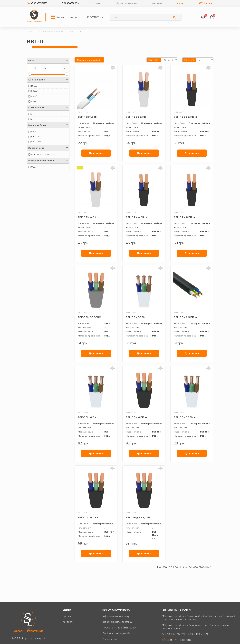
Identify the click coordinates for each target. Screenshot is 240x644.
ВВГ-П (73, 31)
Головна (31, 31)
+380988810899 (70, 3)
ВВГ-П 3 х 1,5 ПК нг (185, 417)
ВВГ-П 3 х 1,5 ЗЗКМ (90, 317)
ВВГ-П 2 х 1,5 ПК (88, 117)
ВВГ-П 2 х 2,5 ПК (136, 117)
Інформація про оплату (116, 616)
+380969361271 (39, 3)
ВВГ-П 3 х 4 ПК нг (89, 517)
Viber (180, 3)
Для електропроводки (43, 154)
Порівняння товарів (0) (89, 60)
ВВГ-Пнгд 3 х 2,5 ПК (138, 517)
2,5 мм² (35, 91)
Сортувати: (154, 60)
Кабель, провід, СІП (53, 31)
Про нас (98, 3)
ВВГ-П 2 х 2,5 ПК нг (186, 117)
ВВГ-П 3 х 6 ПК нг (137, 417)
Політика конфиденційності (119, 633)
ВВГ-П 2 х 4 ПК (87, 217)
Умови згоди (110, 639)
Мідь (33, 167)
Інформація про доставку (117, 622)
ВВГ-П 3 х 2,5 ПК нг (186, 317)
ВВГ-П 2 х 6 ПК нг (185, 217)
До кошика (96, 153)
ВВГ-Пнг (35, 137)
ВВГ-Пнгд (36, 142)
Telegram (205, 3)
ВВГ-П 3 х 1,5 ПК (136, 317)
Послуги (94, 17)
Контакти (156, 3)
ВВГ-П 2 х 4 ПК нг (137, 217)
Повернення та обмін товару (119, 628)
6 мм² (34, 101)
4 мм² (34, 96)
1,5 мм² (34, 86)
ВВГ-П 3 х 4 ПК (87, 417)
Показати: (189, 60)
